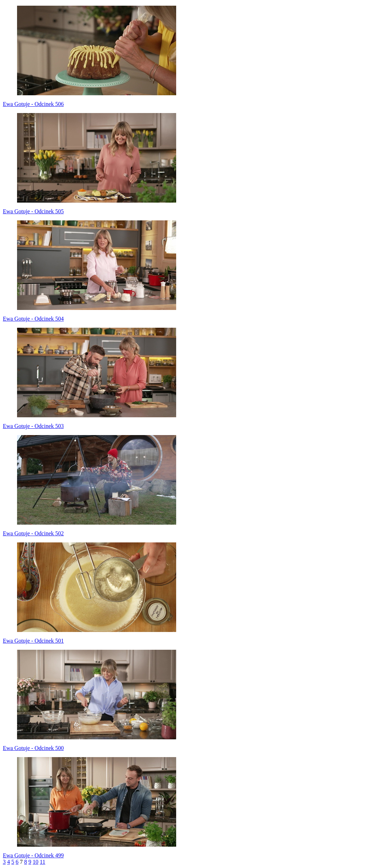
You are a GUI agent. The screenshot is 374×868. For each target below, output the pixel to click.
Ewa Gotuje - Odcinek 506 (33, 104)
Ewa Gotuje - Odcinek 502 (33, 533)
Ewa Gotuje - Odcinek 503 (33, 426)
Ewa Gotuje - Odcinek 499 (33, 855)
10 (36, 862)
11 (42, 862)
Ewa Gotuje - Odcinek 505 (33, 211)
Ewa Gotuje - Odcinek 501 (33, 641)
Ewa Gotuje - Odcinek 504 (33, 319)
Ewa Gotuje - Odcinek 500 (33, 748)
